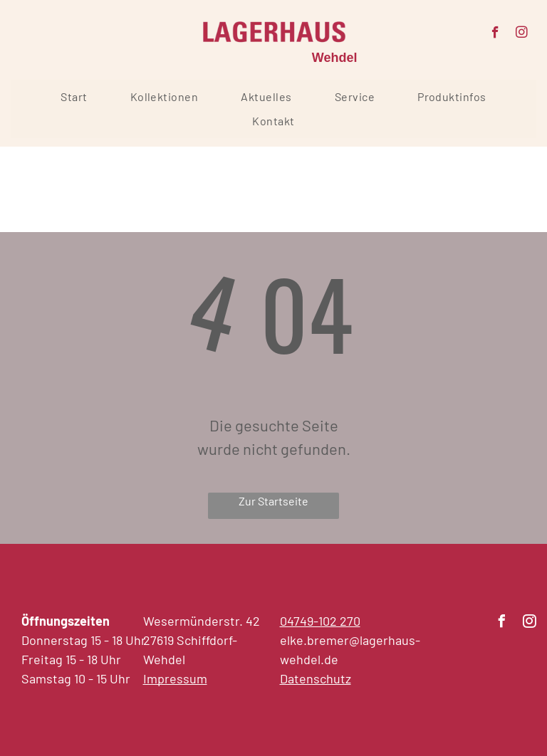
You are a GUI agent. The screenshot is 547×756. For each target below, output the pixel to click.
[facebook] (495, 34)
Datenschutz (316, 678)
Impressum (175, 678)
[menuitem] (74, 97)
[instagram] (522, 34)
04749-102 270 (320, 621)
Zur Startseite (273, 501)
